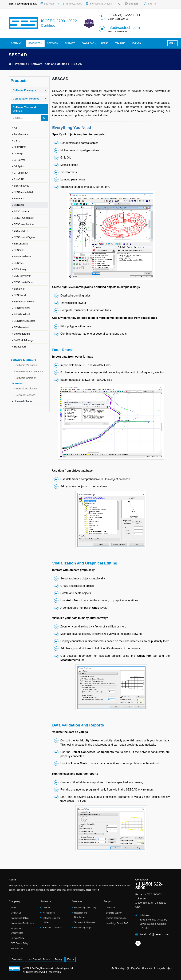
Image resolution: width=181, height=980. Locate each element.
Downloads (17, 959)
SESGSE (19, 250)
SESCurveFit (21, 231)
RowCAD (19, 179)
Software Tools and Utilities (49, 64)
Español (136, 968)
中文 (170, 968)
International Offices (100, 4)
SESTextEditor (22, 308)
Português (160, 968)
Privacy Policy (17, 938)
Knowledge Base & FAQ (117, 923)
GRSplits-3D (21, 173)
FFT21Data (20, 147)
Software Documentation (29, 372)
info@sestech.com (124, 28)
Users (105, 43)
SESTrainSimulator (24, 321)
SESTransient (21, 327)
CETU (17, 141)
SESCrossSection (24, 224)
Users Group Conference (38, 959)
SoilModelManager (24, 340)
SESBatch (19, 199)
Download (88, 43)
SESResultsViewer (24, 282)
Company (16, 43)
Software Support (114, 913)
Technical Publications (85, 922)
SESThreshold (22, 314)
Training (120, 43)
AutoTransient (21, 134)
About (14, 908)
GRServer (19, 160)
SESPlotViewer (22, 276)
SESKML (19, 263)
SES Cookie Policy (20, 943)
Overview (110, 908)
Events (137, 43)
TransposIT (20, 347)
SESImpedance (22, 256)
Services (52, 43)
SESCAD (19, 205)
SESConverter (22, 211)
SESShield (20, 295)
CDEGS (46, 908)
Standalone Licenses (27, 389)
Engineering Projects (84, 928)
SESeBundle (21, 244)
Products (34, 43)
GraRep (18, 153)
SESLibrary (20, 269)
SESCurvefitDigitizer (25, 237)
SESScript (19, 289)
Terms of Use (17, 949)
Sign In (150, 4)
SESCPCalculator (24, 218)
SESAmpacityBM (23, 192)
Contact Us (16, 913)
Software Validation (26, 365)
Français (147, 968)
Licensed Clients (23, 401)
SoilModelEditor (23, 334)
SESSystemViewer (24, 302)
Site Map (47, 4)
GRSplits (19, 166)
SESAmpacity (21, 186)
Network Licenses (25, 395)
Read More (93, 890)
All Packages (49, 913)
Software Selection (26, 378)
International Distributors (22, 923)
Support (70, 43)
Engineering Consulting (85, 908)
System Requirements (116, 918)
